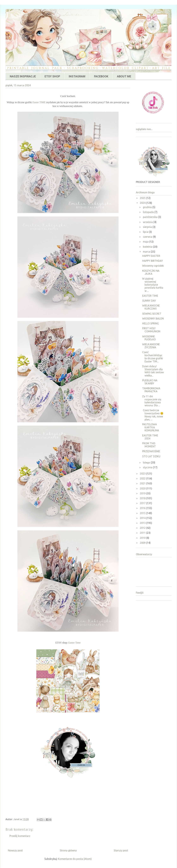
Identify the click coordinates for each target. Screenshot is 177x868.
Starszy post (121, 850)
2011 (143, 533)
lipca (146, 232)
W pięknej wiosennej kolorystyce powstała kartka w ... (153, 285)
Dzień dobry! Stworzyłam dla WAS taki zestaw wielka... (153, 371)
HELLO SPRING (151, 323)
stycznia (148, 467)
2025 (143, 198)
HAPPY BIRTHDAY (153, 261)
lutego (147, 462)
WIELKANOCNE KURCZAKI (151, 307)
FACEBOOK (101, 76)
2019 (143, 493)
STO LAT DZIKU (151, 456)
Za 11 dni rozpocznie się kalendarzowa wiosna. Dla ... (152, 401)
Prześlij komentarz (20, 836)
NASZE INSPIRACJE (23, 76)
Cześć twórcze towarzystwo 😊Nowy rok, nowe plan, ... (153, 415)
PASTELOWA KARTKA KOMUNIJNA (151, 427)
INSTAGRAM (77, 76)
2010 (143, 538)
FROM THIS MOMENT (149, 445)
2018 (143, 498)
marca (147, 252)
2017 (143, 503)
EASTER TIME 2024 (150, 437)
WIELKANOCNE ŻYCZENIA (151, 346)
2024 (143, 203)
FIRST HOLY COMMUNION (151, 330)
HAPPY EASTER (151, 256)
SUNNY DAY (149, 301)
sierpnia (148, 227)
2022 (143, 478)
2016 (143, 508)
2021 (143, 483)
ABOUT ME (124, 76)
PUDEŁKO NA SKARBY (150, 382)
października (150, 217)
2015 (143, 513)
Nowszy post (15, 850)
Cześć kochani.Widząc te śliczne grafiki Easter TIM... (153, 357)
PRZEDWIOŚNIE (151, 451)
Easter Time (75, 643)
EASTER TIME (150, 296)
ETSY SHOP (52, 76)
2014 (143, 518)
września (148, 222)
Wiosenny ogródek (153, 266)
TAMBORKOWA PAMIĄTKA (151, 390)
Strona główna (68, 850)
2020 (143, 488)
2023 (143, 474)
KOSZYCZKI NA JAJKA (151, 272)
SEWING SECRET (152, 314)
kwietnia (148, 247)
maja (146, 242)
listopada (149, 212)
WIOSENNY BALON (153, 318)
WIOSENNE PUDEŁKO (149, 338)
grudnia (148, 207)
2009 (143, 543)
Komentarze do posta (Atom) (75, 859)
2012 (143, 528)
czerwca (148, 237)
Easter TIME (39, 102)
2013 (143, 523)
